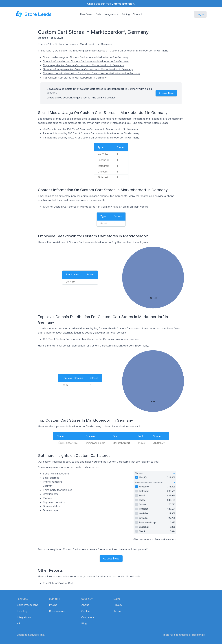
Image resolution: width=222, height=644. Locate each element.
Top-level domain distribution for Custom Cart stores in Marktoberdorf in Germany (92, 73)
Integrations (111, 14)
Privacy (118, 605)
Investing (22, 611)
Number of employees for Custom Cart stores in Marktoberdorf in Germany (88, 69)
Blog (84, 623)
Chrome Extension (123, 4)
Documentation (58, 611)
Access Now (166, 93)
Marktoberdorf (121, 443)
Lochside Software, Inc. (31, 635)
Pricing (126, 14)
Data (98, 14)
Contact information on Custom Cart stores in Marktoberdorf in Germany (86, 61)
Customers (88, 617)
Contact (137, 14)
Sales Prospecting (27, 605)
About (85, 605)
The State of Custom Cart (58, 583)
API (19, 623)
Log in (200, 14)
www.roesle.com (95, 443)
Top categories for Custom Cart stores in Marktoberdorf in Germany (83, 65)
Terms (117, 611)
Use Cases (86, 14)
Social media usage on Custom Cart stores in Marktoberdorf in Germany (86, 57)
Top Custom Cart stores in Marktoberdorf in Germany (75, 78)
